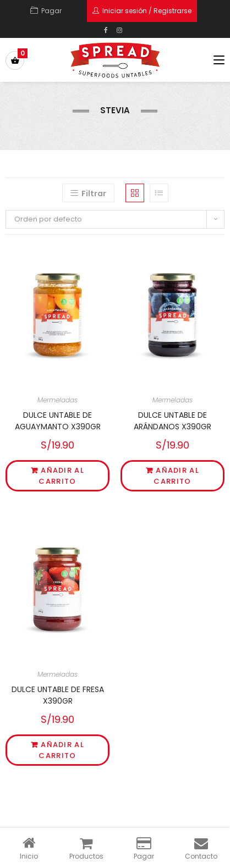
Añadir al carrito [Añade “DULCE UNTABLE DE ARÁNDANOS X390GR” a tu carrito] (176, 476)
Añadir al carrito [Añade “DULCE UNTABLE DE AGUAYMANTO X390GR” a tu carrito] (61, 476)
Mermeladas (57, 400)
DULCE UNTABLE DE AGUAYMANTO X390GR (58, 421)
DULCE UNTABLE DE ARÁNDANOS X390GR (172, 421)
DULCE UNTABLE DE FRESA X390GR (58, 695)
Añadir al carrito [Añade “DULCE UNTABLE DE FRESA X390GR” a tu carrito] (61, 750)
